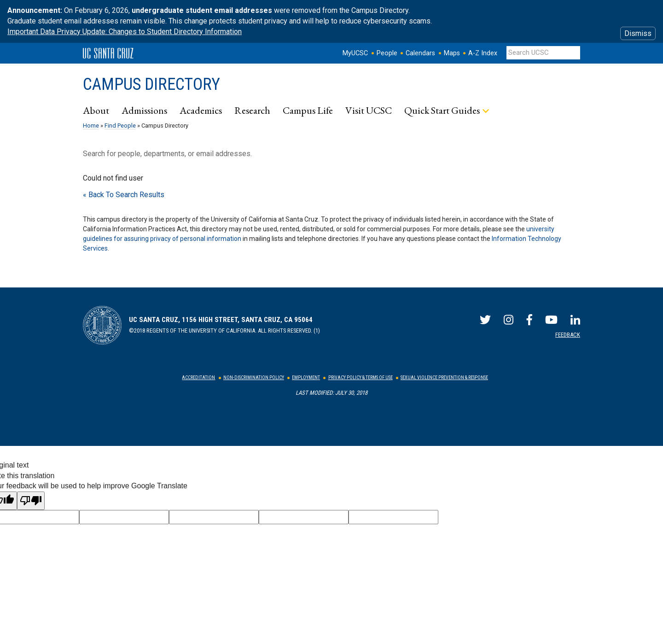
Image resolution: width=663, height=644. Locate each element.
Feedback (568, 335)
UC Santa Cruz (108, 53)
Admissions (144, 110)
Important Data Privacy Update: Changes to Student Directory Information (125, 32)
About (96, 110)
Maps (452, 53)
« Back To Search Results (124, 195)
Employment (306, 378)
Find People (120, 126)
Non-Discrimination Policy (254, 378)
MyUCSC (355, 53)
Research (252, 110)
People (387, 53)
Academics (201, 110)
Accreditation (198, 378)
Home (91, 126)
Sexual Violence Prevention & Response (444, 378)
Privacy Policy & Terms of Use (361, 378)
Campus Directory (151, 84)
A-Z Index (483, 53)
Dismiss (638, 33)
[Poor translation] (31, 501)
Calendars (420, 53)
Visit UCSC (369, 110)
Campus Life (308, 110)
